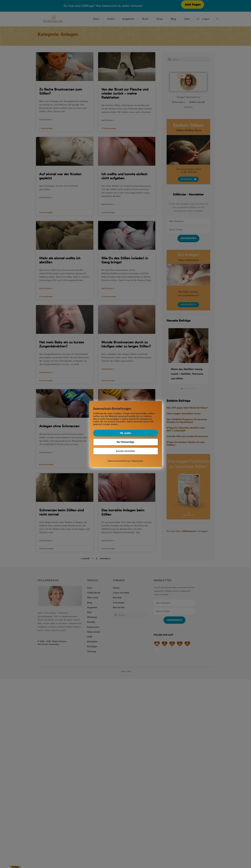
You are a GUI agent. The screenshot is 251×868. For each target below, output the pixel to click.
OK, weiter (125, 433)
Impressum (138, 461)
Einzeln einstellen (125, 451)
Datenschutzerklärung (119, 461)
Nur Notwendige (125, 442)
